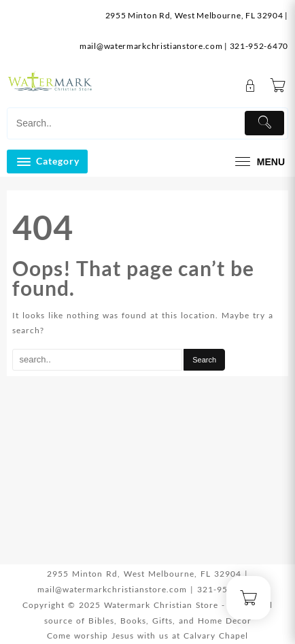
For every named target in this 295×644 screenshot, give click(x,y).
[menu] (258, 162)
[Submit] (264, 123)
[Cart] (278, 86)
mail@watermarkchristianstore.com (151, 46)
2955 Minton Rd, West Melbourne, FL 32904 (194, 15)
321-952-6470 (259, 46)
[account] (250, 86)
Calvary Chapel (216, 635)
